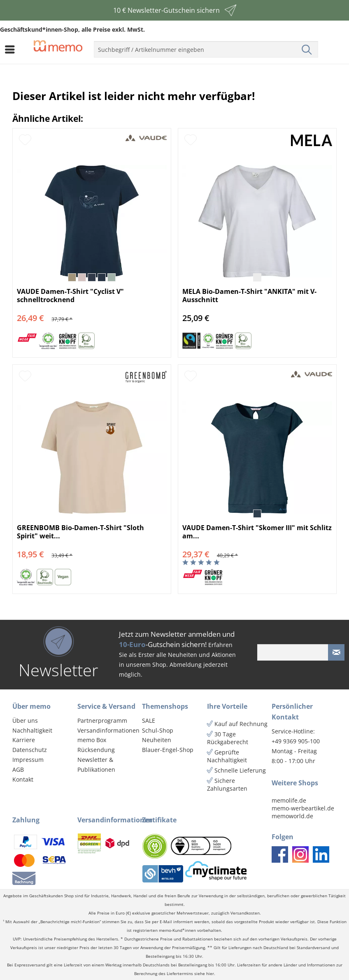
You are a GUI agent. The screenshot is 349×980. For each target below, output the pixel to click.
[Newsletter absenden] (336, 652)
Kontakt (23, 779)
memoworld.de (292, 816)
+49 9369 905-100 (296, 741)
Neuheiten (157, 740)
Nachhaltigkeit (32, 730)
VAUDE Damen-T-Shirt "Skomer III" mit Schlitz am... (257, 532)
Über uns (25, 720)
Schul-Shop (158, 730)
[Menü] (12, 49)
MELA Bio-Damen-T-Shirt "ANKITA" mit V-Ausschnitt (249, 296)
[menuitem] (12, 49)
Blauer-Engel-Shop (168, 750)
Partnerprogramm (102, 720)
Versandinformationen (108, 730)
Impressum (28, 760)
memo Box (92, 740)
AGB (18, 769)
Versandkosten (245, 913)
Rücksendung (96, 750)
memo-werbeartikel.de (303, 808)
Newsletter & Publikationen (96, 765)
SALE (149, 720)
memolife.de (289, 800)
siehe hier (204, 974)
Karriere (24, 740)
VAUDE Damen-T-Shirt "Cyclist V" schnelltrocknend (70, 296)
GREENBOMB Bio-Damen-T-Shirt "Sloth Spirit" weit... (80, 532)
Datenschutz (30, 750)
